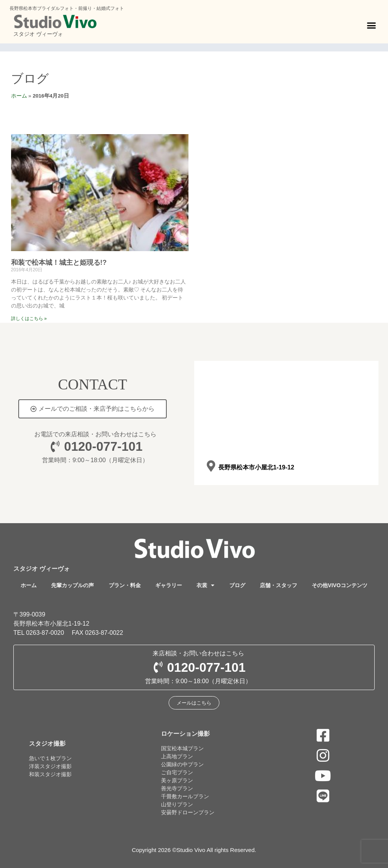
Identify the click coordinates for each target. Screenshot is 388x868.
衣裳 (205, 585)
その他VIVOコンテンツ (339, 585)
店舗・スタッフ (279, 585)
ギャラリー (169, 585)
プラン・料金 (125, 585)
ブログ (30, 78)
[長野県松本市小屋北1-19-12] (211, 466)
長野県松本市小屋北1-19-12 (256, 467)
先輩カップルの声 (72, 585)
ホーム (19, 96)
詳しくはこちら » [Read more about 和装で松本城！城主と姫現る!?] (29, 319)
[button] (372, 26)
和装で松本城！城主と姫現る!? (59, 263)
